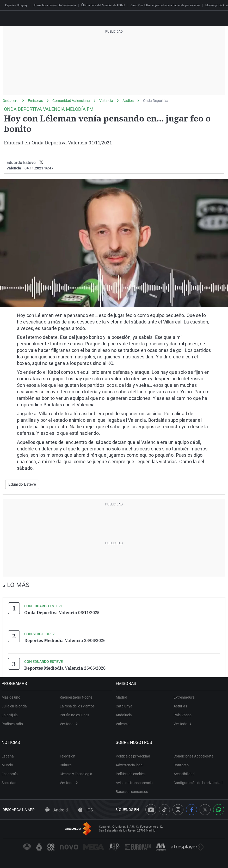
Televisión (67, 755)
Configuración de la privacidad (198, 782)
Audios (128, 101)
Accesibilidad (184, 773)
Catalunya (125, 705)
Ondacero (11, 101)
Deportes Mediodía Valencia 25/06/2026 (65, 640)
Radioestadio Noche (76, 696)
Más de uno (12, 696)
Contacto (181, 764)
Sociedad (10, 782)
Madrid (122, 696)
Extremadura (184, 696)
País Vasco (183, 714)
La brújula (11, 714)
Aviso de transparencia (135, 782)
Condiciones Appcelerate (193, 755)
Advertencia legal (131, 764)
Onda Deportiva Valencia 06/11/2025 (62, 612)
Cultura (66, 764)
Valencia (106, 101)
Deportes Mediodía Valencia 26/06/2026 (65, 668)
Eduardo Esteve (21, 163)
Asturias (180, 705)
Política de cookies (132, 773)
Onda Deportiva (156, 101)
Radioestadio (13, 723)
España (9, 755)
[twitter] (41, 163)
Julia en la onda (15, 705)
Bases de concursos (133, 791)
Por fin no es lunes (74, 714)
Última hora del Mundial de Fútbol (103, 5)
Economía (11, 773)
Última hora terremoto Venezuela (54, 5)
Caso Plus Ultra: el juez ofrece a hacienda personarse (165, 5)
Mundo (8, 764)
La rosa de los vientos (77, 705)
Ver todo (69, 723)
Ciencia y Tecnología (76, 773)
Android (56, 809)
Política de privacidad (134, 755)
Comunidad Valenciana (71, 101)
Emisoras (35, 101)
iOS (86, 809)
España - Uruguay (16, 5)
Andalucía (125, 714)
